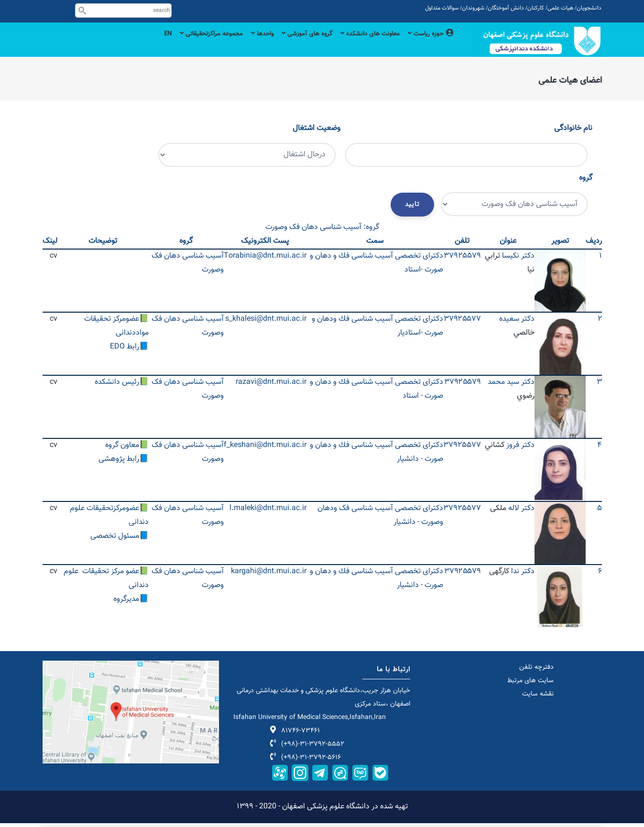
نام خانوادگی (573, 132)
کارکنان (536, 8)
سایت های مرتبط (530, 685)
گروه (586, 182)
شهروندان (473, 8)
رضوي (526, 400)
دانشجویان (589, 8)
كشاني (495, 450)
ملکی (498, 513)
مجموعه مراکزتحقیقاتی (185, 44)
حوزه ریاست (429, 44)
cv (54, 260)
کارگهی (499, 576)
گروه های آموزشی (291, 44)
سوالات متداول (442, 8)
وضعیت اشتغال (317, 132)
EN (137, 44)
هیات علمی (560, 8)
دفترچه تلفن (536, 672)
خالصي (524, 337)
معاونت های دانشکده (361, 44)
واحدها (242, 44)
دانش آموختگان (506, 8)
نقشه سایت (538, 698)
